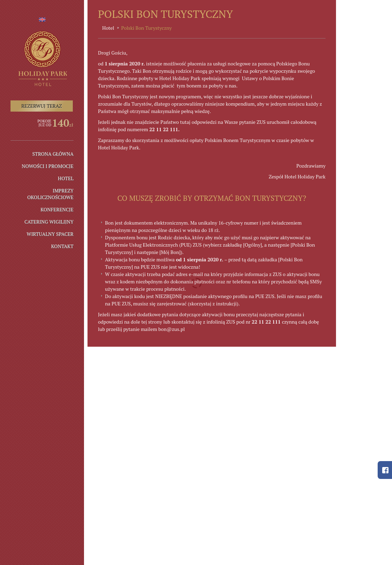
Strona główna (53, 154)
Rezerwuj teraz (42, 106)
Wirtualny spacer (50, 234)
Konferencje (57, 209)
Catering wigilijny (49, 222)
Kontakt (62, 246)
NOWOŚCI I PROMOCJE (48, 166)
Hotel (66, 178)
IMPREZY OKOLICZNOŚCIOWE (50, 194)
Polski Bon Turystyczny (146, 28)
